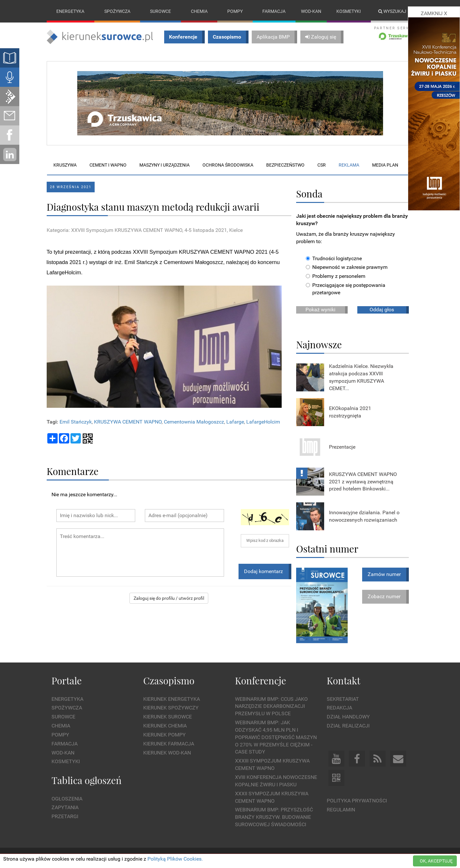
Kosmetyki (349, 11)
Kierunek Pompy (164, 735)
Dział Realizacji (348, 726)
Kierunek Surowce (168, 717)
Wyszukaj (392, 11)
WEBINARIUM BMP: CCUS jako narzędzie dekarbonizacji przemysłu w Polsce (271, 706)
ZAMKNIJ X (434, 13)
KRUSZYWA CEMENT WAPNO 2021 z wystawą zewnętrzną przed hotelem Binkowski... (363, 481)
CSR (322, 165)
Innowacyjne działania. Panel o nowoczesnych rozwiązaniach (364, 516)
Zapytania (65, 808)
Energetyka (70, 11)
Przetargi (65, 816)
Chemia (199, 11)
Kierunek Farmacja (169, 744)
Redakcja (339, 708)
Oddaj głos (382, 310)
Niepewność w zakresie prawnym (347, 267)
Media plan (385, 165)
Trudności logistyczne (334, 258)
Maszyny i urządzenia (164, 165)
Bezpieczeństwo (285, 165)
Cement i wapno (108, 165)
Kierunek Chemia (165, 726)
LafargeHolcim (263, 422)
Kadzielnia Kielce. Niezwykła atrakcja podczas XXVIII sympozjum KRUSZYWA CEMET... (361, 377)
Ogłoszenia (67, 799)
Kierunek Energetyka (172, 699)
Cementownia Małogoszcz (194, 422)
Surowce (160, 11)
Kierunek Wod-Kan (167, 753)
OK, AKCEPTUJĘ (436, 861)
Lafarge (235, 422)
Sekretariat (343, 699)
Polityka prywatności (357, 801)
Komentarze (73, 471)
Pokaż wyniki (320, 310)
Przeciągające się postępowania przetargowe (346, 289)
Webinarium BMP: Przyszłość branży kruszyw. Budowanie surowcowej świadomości (274, 817)
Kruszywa (65, 165)
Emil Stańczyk (76, 422)
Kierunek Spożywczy (171, 708)
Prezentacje (342, 447)
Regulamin (341, 810)
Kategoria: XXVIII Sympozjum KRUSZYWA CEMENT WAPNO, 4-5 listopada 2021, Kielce (145, 230)
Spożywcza (117, 11)
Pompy (235, 11)
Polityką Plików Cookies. (175, 859)
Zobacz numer (384, 596)
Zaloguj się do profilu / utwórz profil (169, 598)
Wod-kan (311, 11)
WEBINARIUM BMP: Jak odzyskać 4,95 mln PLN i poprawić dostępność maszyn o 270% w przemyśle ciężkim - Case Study (276, 737)
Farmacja (274, 11)
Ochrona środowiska (228, 165)
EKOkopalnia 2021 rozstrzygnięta (350, 412)
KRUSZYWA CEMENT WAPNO (128, 422)
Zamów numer (384, 574)
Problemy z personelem (336, 276)
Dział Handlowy (348, 717)
